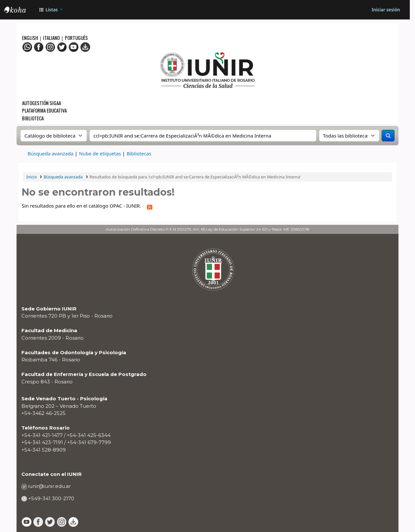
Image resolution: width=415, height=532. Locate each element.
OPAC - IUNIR (20, 11)
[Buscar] (388, 136)
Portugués (76, 38)
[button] (51, 10)
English (31, 38)
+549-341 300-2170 (51, 498)
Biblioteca (33, 118)
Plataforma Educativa (44, 110)
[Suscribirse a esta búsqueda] (150, 206)
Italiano (51, 38)
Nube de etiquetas (100, 153)
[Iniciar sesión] (386, 10)
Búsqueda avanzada (51, 153)
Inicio (32, 177)
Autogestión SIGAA (41, 103)
